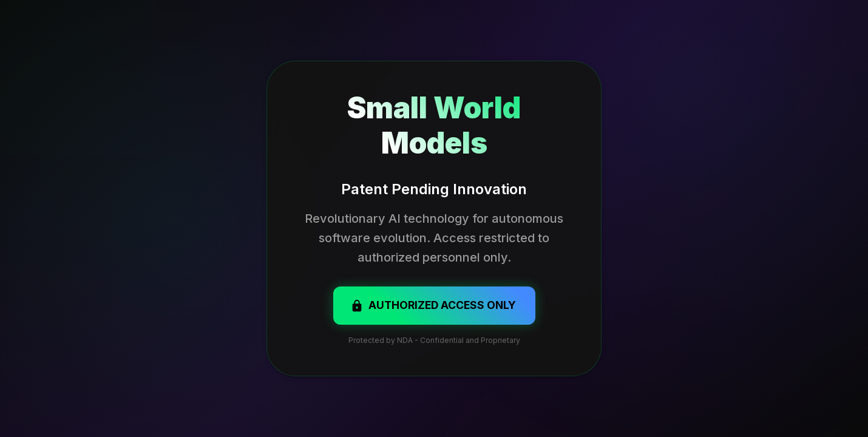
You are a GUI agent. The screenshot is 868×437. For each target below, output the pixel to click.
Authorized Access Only (433, 305)
